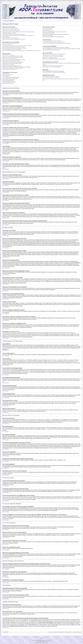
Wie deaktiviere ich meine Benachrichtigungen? (52, 67)
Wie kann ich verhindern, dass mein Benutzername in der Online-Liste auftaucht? (18, 32)
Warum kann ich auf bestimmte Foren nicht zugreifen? (13, 62)
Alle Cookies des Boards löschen (58, 632)
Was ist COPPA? (6, 37)
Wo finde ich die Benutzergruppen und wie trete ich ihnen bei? (55, 32)
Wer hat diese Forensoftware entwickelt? (51, 76)
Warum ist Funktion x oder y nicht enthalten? (51, 78)
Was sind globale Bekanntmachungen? (10, 78)
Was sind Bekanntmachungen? (9, 80)
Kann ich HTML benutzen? (8, 75)
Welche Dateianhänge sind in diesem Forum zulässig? (53, 71)
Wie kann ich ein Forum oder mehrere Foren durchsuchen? (54, 54)
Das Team (50, 632)
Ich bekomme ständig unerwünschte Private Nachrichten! (54, 42)
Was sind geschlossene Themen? (9, 82)
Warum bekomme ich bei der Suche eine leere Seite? (53, 57)
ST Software (43, 642)
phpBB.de (71, 607)
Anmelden (79, 3)
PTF (47, 642)
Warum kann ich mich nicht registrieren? (10, 38)
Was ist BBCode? (6, 74)
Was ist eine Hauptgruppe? (48, 35)
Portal (5, 21)
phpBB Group (33, 606)
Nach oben (6, 95)
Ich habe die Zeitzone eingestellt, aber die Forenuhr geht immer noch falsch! (17, 46)
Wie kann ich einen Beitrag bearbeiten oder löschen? (13, 56)
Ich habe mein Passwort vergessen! (9, 33)
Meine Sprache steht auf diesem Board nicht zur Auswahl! (14, 47)
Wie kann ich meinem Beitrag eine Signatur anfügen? (13, 57)
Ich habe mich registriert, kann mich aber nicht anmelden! (14, 34)
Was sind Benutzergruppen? (48, 31)
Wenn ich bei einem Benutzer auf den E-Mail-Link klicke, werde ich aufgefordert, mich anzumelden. (22, 51)
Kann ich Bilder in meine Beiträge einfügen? (11, 77)
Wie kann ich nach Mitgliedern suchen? (50, 58)
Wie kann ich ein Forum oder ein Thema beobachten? (53, 66)
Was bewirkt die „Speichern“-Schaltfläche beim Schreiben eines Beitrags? (17, 67)
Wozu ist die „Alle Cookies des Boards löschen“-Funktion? (14, 39)
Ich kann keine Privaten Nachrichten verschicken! (52, 41)
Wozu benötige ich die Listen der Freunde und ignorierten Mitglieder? (56, 48)
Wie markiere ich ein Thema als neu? (10, 69)
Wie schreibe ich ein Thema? (8, 55)
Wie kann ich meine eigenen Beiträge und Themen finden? (54, 59)
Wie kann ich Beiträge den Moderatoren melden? (12, 66)
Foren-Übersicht (10, 21)
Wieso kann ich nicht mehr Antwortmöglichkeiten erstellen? (14, 60)
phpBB (38, 640)
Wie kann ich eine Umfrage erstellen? (10, 58)
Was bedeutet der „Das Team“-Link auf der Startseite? (53, 37)
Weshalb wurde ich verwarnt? (8, 65)
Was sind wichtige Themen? (8, 81)
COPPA (72, 129)
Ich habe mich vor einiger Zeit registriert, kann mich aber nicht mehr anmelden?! (18, 35)
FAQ (76, 3)
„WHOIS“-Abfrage (19, 621)
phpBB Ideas (64, 613)
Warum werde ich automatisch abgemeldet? (11, 31)
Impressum (42, 638)
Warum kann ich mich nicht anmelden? (10, 28)
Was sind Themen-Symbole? (8, 83)
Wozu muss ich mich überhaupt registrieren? (11, 29)
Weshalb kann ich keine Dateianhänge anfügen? (12, 63)
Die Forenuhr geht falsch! (8, 44)
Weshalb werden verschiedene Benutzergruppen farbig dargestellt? (56, 34)
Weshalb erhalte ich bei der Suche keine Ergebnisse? (53, 55)
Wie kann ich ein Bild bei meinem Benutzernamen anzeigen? (14, 48)
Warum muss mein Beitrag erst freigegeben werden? (13, 68)
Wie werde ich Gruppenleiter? (48, 33)
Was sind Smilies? (6, 76)
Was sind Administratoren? (48, 28)
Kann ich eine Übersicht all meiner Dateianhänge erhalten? (54, 72)
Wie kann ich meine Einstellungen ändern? (11, 43)
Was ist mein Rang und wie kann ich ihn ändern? (12, 49)
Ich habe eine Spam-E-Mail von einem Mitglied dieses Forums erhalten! (56, 43)
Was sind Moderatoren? (47, 29)
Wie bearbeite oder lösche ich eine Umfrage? (11, 61)
